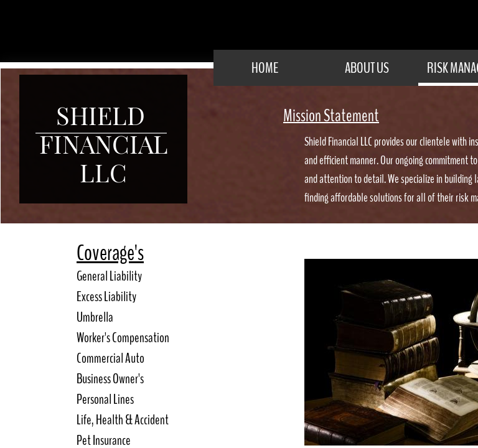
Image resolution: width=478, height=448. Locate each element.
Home (265, 68)
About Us (367, 68)
